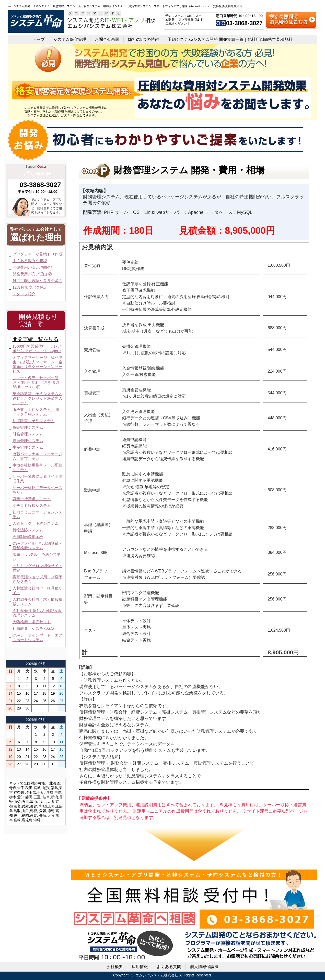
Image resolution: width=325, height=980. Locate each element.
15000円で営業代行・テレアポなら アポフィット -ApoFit (37, 348)
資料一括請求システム (32, 499)
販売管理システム (28, 427)
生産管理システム (28, 447)
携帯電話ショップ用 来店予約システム (37, 579)
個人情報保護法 (204, 967)
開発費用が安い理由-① (32, 267)
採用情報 (140, 967)
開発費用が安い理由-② (32, 274)
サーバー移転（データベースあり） (37, 490)
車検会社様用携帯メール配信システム (37, 467)
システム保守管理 (70, 39)
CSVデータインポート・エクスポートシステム (38, 637)
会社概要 (115, 967)
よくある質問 (169, 967)
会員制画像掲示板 (28, 537)
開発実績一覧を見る (36, 339)
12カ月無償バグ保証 (30, 287)
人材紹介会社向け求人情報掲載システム (37, 602)
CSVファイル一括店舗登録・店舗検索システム (38, 546)
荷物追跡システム (28, 530)
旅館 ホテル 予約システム (37, 557)
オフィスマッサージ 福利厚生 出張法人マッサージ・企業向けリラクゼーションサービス (37, 364)
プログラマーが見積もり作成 (37, 254)
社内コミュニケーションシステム (37, 514)
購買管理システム (28, 441)
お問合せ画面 (107, 39)
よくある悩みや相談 (30, 261)
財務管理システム (28, 434)
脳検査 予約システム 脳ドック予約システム (36, 412)
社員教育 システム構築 (34, 628)
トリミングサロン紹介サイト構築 (37, 568)
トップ (39, 39)
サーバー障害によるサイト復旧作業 (37, 479)
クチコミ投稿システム (32, 505)
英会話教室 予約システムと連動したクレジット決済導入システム (37, 398)
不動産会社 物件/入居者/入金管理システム (37, 613)
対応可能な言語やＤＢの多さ (37, 281)
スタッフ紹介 (24, 294)
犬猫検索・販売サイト (32, 622)
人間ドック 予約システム (36, 523)
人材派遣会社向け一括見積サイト (37, 590)
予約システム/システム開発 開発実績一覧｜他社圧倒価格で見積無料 (230, 39)
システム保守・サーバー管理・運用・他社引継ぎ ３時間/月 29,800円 (36, 382)
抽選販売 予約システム (34, 421)
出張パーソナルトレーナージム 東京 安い (37, 456)
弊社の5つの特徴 (143, 39)
